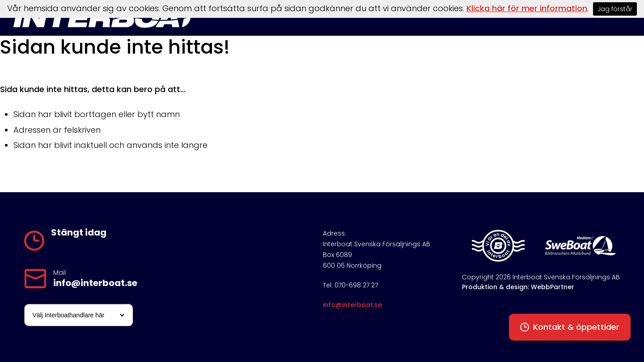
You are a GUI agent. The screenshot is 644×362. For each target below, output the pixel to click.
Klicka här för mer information (527, 8)
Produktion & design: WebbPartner (518, 287)
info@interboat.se (95, 283)
